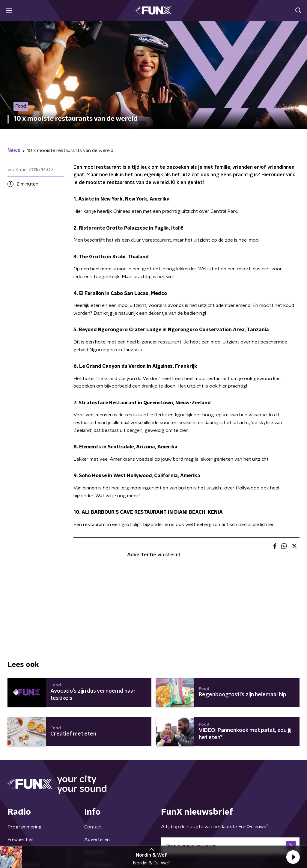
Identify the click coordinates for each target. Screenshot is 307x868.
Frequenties (21, 840)
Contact (93, 827)
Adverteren (97, 840)
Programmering (25, 827)
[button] (293, 857)
